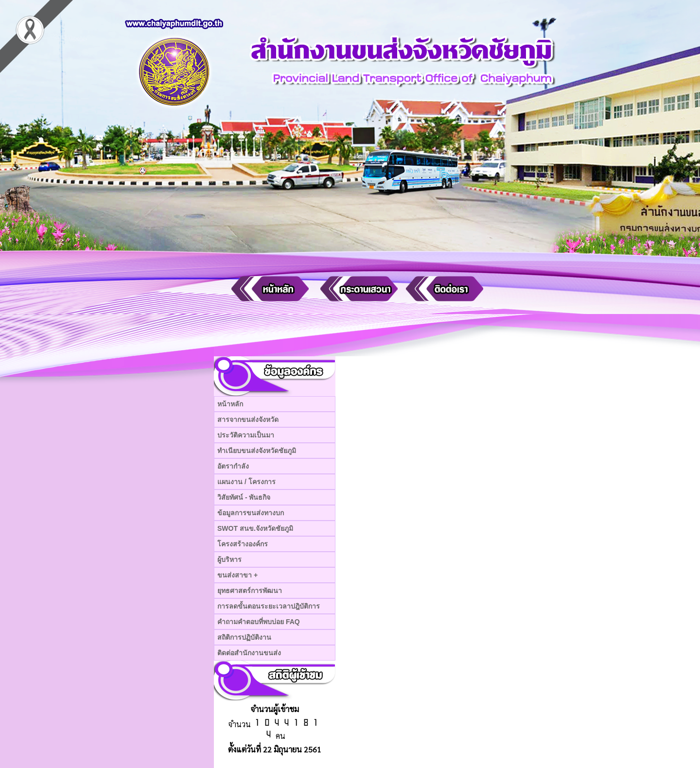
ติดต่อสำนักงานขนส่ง (249, 653)
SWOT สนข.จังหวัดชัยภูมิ (255, 528)
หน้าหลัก (230, 404)
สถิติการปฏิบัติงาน (244, 637)
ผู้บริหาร (229, 559)
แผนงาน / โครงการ (246, 482)
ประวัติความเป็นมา (246, 435)
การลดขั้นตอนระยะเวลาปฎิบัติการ (269, 606)
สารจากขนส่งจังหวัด (248, 419)
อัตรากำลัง (233, 466)
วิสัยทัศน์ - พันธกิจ (244, 497)
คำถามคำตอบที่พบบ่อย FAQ (259, 622)
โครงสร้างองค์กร (243, 544)
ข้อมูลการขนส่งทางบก (251, 513)
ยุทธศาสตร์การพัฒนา (250, 591)
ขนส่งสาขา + (237, 575)
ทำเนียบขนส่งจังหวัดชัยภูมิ (257, 451)
